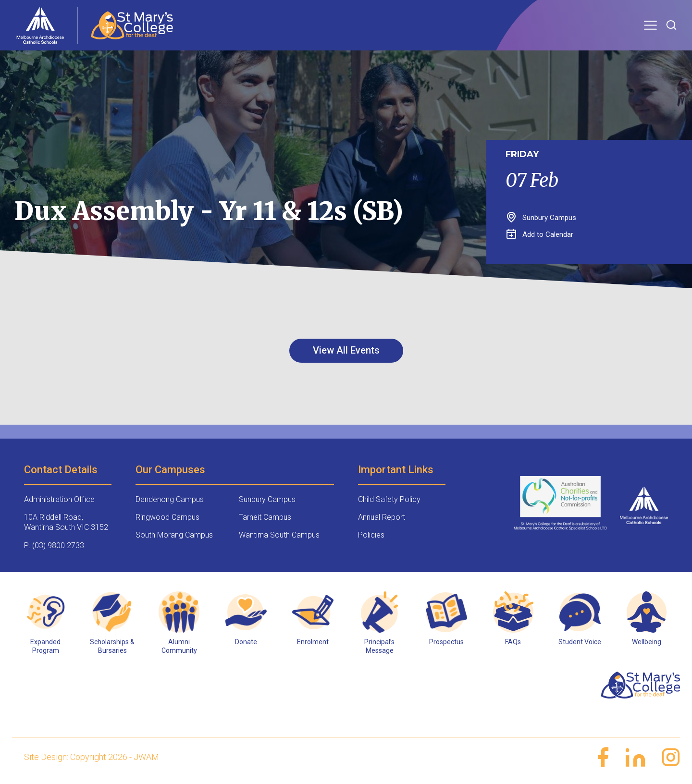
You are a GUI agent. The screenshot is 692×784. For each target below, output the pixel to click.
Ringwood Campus (167, 517)
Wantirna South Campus (279, 535)
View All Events (346, 350)
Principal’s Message (379, 646)
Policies (371, 535)
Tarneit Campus (265, 517)
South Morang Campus (174, 535)
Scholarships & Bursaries (112, 646)
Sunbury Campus (267, 499)
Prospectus (446, 642)
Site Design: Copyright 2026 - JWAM (92, 757)
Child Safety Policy (389, 499)
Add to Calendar (540, 234)
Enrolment (313, 642)
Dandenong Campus (170, 499)
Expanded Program (45, 646)
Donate (246, 642)
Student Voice (580, 642)
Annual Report (382, 517)
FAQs (513, 642)
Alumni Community (179, 646)
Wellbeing (647, 642)
